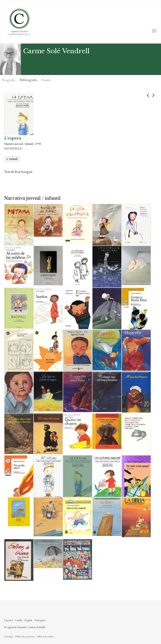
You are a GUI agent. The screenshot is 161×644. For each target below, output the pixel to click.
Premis (46, 80)
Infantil (13, 159)
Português (40, 620)
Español (8, 620)
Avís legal (9, 636)
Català (19, 620)
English (28, 620)
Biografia (9, 80)
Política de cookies (45, 636)
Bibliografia (28, 80)
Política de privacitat (25, 636)
